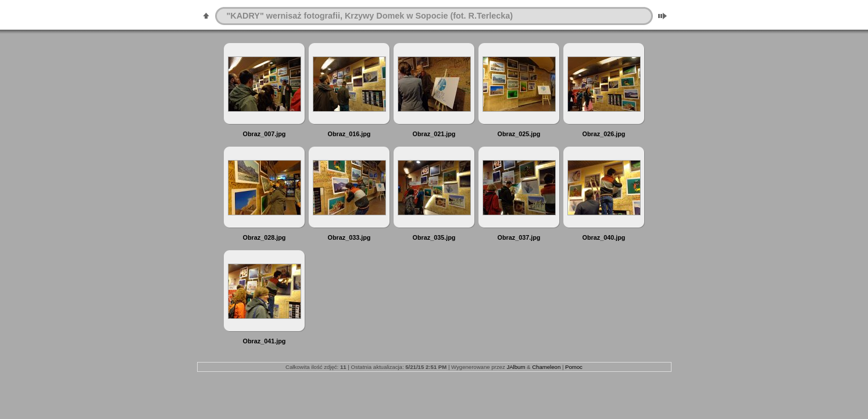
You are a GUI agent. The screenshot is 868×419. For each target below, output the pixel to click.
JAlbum (516, 367)
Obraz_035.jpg (434, 237)
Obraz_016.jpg (349, 134)
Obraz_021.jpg (434, 134)
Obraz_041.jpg (265, 341)
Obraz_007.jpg (265, 134)
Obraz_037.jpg (519, 237)
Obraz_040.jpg (604, 237)
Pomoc (574, 367)
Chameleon (546, 367)
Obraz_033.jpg (349, 237)
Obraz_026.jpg (604, 134)
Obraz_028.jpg (265, 237)
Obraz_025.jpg (519, 134)
